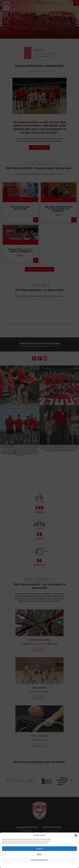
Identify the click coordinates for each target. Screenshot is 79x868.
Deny (40, 854)
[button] (76, 835)
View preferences (39, 860)
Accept (39, 849)
